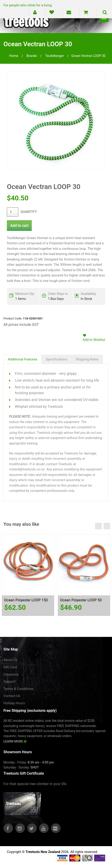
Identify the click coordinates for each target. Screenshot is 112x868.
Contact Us (12, 696)
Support (9, 682)
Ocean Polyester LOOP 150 (26, 600)
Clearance (11, 674)
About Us (10, 660)
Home (14, 56)
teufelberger (54, 56)
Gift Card (10, 667)
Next (107, 526)
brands (32, 56)
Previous (98, 526)
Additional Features (23, 359)
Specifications (56, 359)
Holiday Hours (14, 703)
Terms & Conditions (18, 689)
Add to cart (19, 226)
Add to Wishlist (94, 340)
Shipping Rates (87, 359)
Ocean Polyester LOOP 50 (81, 600)
